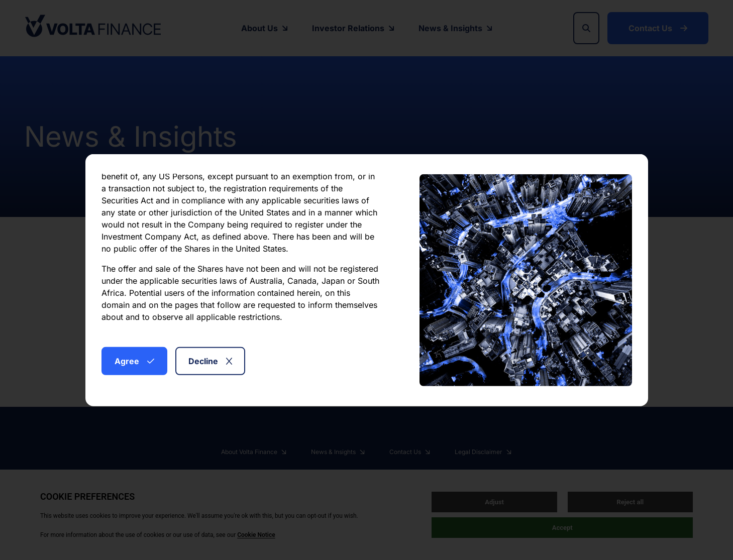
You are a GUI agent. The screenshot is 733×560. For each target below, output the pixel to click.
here (326, 320)
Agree (134, 361)
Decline (210, 361)
